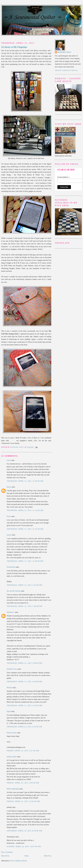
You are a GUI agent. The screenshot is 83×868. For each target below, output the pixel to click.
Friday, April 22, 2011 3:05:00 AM (23, 783)
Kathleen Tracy (18, 447)
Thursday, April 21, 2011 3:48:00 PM (24, 663)
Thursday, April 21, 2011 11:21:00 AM (25, 529)
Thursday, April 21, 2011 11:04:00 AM (25, 481)
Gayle (9, 460)
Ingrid (9, 711)
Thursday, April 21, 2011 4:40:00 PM (24, 682)
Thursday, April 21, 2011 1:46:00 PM (24, 606)
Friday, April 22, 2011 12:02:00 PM (23, 801)
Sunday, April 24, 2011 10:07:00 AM (24, 847)
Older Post (48, 856)
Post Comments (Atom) (19, 861)
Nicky (9, 516)
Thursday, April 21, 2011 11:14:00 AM (25, 510)
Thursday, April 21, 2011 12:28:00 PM (25, 561)
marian (9, 535)
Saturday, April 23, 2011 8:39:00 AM (24, 831)
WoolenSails (11, 567)
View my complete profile (66, 70)
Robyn (9, 487)
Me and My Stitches (14, 591)
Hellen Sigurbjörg (13, 789)
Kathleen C (11, 612)
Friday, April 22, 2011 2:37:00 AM (23, 751)
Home (27, 856)
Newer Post (5, 856)
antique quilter (12, 757)
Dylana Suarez (12, 733)
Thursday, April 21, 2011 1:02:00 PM (24, 585)
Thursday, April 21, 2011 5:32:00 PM (24, 706)
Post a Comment (7, 852)
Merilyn (9, 688)
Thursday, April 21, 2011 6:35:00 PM (24, 727)
